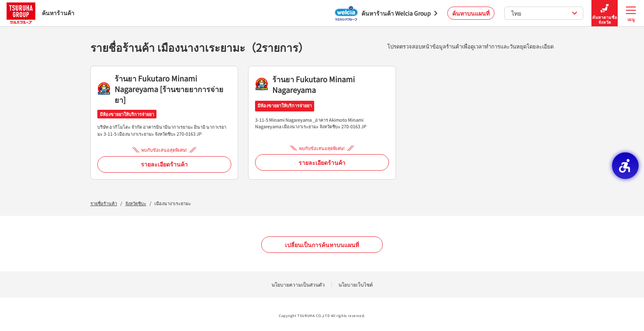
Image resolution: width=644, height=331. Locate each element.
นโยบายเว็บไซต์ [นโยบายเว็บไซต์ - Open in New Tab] (356, 284)
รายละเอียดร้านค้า (164, 164)
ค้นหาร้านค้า (40, 13)
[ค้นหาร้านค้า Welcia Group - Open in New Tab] (386, 13)
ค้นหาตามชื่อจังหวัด (605, 13)
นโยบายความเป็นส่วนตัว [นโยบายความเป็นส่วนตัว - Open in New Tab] (298, 284)
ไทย (544, 13)
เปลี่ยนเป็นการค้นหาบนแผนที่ (322, 245)
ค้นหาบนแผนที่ (471, 13)
